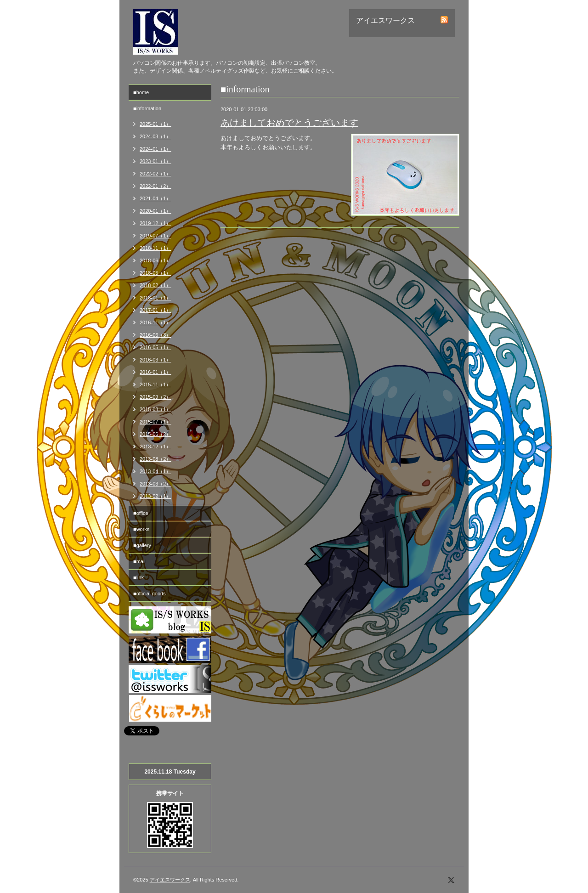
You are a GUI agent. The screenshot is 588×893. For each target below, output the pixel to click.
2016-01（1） (155, 372)
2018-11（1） (155, 248)
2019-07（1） (155, 236)
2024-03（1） (155, 136)
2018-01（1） (155, 298)
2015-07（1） (155, 422)
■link (139, 577)
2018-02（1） (155, 285)
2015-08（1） (155, 409)
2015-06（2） (155, 434)
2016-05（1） (155, 347)
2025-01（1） (155, 124)
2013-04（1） (155, 471)
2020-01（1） (155, 211)
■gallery (142, 545)
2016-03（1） (155, 360)
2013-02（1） (155, 496)
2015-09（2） (155, 397)
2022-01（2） (155, 186)
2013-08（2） (155, 459)
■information (147, 108)
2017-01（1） (155, 310)
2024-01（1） (155, 149)
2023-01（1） (155, 161)
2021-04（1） (155, 198)
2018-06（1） (155, 260)
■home (141, 92)
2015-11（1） (155, 384)
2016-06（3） (155, 335)
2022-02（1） (155, 174)
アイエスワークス (170, 880)
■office (141, 513)
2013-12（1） (155, 446)
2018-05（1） (155, 273)
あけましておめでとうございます (289, 123)
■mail (139, 561)
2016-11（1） (155, 322)
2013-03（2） (155, 484)
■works (141, 529)
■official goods (150, 593)
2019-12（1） (155, 223)
